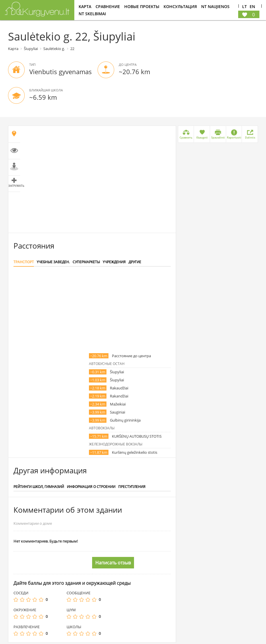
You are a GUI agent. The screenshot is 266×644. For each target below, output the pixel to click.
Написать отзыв (113, 563)
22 (72, 49)
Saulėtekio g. (54, 49)
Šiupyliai (31, 49)
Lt (244, 7)
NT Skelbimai (92, 14)
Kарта (85, 6)
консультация (180, 6)
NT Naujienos (215, 6)
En (252, 7)
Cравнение (108, 6)
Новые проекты (142, 6)
